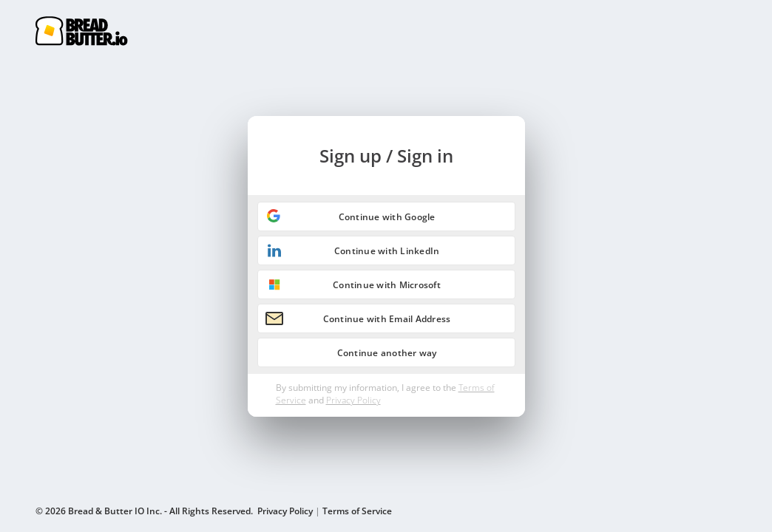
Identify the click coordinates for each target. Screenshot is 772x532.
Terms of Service (357, 511)
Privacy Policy (353, 400)
